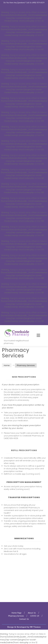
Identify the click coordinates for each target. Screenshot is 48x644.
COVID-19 (35, 616)
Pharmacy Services (16, 616)
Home (7, 365)
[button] (39, 336)
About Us (32, 613)
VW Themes (35, 627)
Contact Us (24, 619)
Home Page (16, 613)
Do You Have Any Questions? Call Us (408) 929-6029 (24, 3)
